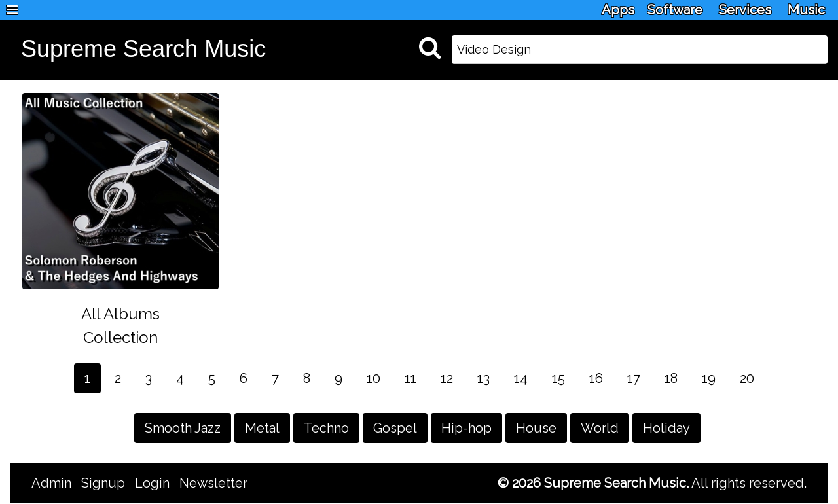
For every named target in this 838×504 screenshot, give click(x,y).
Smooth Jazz (183, 428)
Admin (51, 483)
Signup (103, 483)
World (600, 428)
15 (558, 378)
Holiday (666, 428)
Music (806, 10)
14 (521, 378)
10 (373, 378)
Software (675, 10)
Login (152, 483)
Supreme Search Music (143, 49)
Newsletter (213, 483)
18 (671, 378)
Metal (262, 428)
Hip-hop (466, 428)
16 (596, 378)
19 (709, 378)
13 (483, 378)
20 (747, 378)
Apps (618, 10)
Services (745, 10)
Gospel (395, 428)
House (536, 428)
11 (410, 378)
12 (447, 378)
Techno (326, 428)
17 (634, 378)
